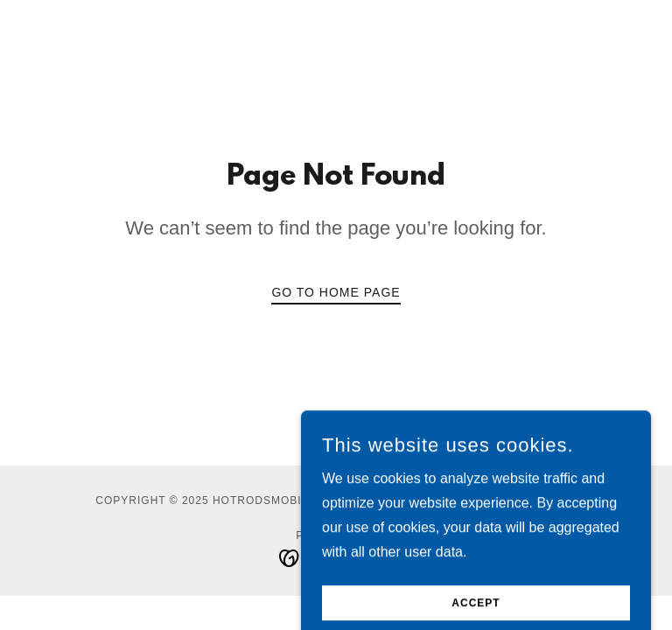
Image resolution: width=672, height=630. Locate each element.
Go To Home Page (336, 292)
